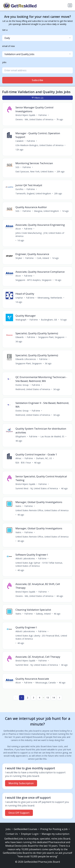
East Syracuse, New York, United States (35, 172)
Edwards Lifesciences (26, 359)
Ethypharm (21, 436)
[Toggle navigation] (70, 5)
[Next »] (60, 698)
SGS (17, 167)
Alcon (18, 229)
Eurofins (19, 189)
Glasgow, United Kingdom (46, 211)
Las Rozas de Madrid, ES (52, 436)
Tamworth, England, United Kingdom (33, 193)
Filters (37, 98)
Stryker (19, 258)
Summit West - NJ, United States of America (37, 488)
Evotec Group (22, 385)
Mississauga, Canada (46, 683)
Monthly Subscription (21, 783)
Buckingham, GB (49, 320)
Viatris (18, 506)
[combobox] (37, 38)
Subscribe (37, 80)
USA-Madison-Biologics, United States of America (39, 145)
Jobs (8, 829)
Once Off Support (19, 813)
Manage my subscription (56, 834)
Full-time (43, 115)
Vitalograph (21, 320)
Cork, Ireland (43, 258)
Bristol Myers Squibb (25, 115)
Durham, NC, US (44, 458)
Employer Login (30, 834)
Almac (18, 458)
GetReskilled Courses (25, 829)
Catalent (19, 141)
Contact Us (12, 834)
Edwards (20, 337)
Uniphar (19, 298)
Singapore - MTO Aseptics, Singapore (33, 280)
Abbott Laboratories (25, 558)
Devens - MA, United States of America (34, 119)
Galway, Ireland (43, 614)
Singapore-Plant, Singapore (51, 337)
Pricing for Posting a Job (54, 829)
